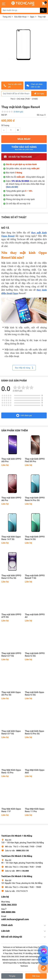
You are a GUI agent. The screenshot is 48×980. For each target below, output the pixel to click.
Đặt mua (36, 976)
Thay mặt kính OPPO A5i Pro (11, 460)
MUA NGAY (24, 139)
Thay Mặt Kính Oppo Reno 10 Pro (11, 771)
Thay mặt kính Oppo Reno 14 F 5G (11, 538)
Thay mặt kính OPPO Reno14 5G (35, 538)
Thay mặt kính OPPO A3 (35, 616)
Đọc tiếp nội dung (24, 368)
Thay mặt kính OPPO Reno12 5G (35, 655)
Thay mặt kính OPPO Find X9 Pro (35, 460)
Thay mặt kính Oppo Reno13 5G (34, 694)
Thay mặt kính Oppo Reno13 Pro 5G (34, 732)
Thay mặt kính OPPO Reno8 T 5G (35, 577)
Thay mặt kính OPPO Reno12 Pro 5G (11, 577)
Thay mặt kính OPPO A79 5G (11, 616)
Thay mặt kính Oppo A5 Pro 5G (11, 694)
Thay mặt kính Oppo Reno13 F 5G (11, 732)
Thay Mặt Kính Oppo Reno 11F (11, 810)
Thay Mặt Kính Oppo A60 (35, 771)
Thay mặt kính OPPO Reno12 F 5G (11, 655)
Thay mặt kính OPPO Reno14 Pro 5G (35, 499)
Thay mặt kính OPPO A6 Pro (11, 499)
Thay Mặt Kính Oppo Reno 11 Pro (35, 810)
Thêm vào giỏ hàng (24, 148)
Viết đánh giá (24, 415)
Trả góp (12, 976)
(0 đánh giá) (18, 112)
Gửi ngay (39, 94)
